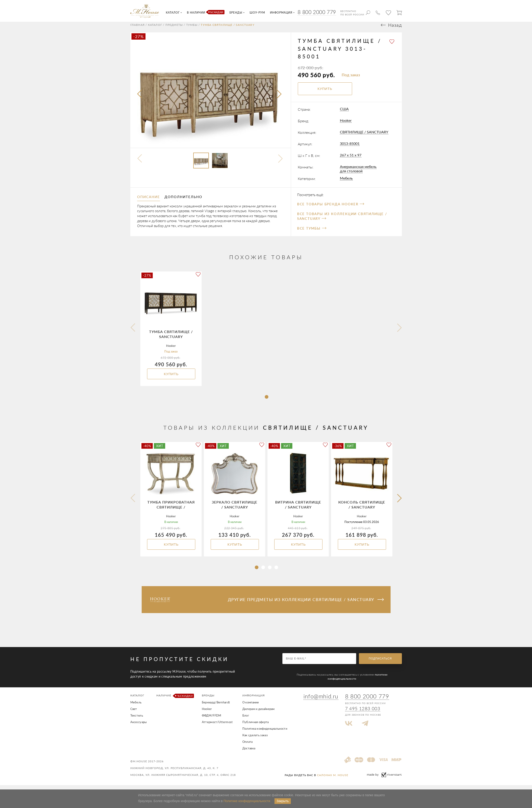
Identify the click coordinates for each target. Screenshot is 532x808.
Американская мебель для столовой (358, 173)
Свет (134, 713)
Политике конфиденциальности (247, 801)
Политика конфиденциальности (265, 733)
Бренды (208, 700)
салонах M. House (333, 779)
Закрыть (283, 801)
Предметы (174, 29)
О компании (251, 707)
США (344, 113)
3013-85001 (350, 147)
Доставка (249, 753)
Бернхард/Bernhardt (216, 707)
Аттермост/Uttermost (217, 726)
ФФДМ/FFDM (212, 720)
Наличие (174, 700)
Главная (137, 29)
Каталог (155, 29)
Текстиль (137, 720)
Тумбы (192, 29)
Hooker (346, 124)
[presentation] (140, 98)
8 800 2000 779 (317, 12)
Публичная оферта (256, 726)
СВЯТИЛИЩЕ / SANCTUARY (364, 136)
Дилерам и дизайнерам (259, 713)
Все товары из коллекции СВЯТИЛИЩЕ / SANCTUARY (342, 220)
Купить (171, 378)
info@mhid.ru (321, 700)
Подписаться (380, 663)
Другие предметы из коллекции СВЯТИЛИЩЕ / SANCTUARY (306, 604)
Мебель (346, 182)
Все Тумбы (312, 233)
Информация (254, 700)
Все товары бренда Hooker (331, 208)
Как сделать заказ (255, 739)
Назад (395, 29)
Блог (246, 720)
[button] (267, 401)
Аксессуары (139, 726)
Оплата (248, 746)
